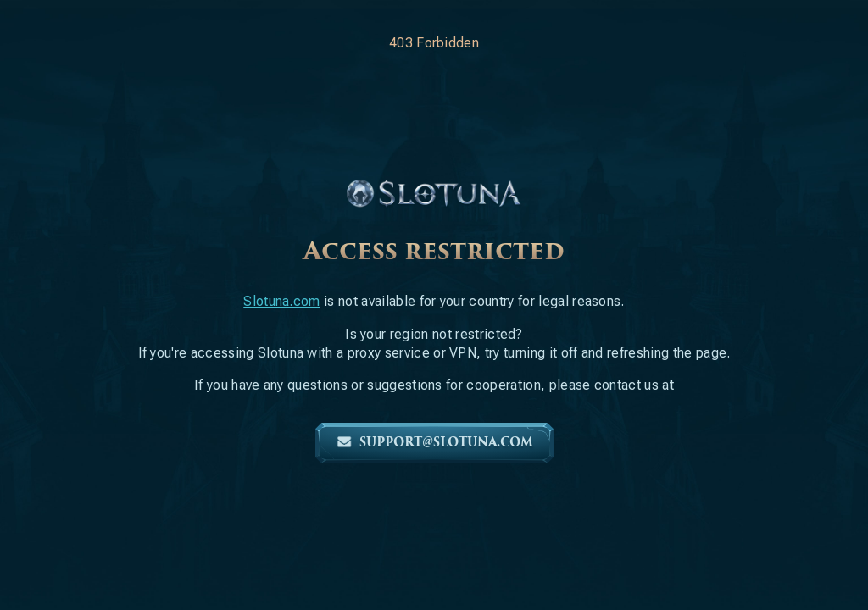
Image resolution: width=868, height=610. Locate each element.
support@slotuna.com (434, 443)
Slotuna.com (282, 301)
